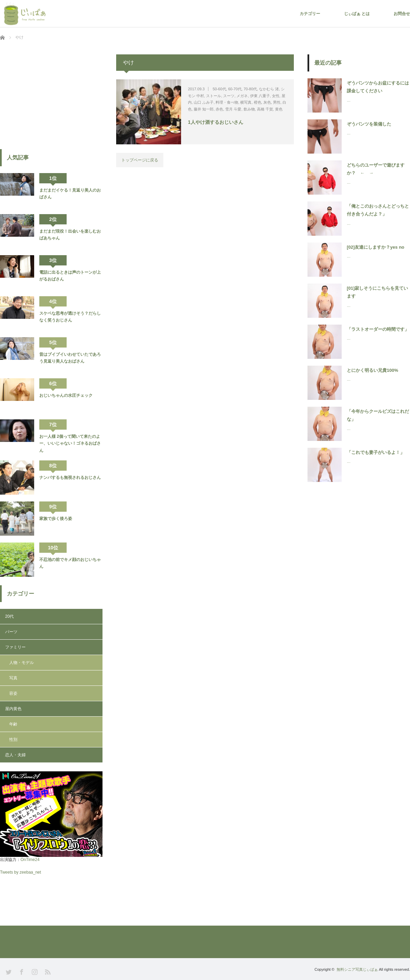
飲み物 (249, 109)
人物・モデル (22, 663)
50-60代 (219, 89)
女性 (276, 96)
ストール (214, 96)
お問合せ (402, 14)
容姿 (13, 693)
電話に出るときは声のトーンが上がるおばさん (70, 276)
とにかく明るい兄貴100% (372, 370)
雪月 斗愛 (233, 109)
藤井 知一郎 (204, 109)
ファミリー (15, 647)
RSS (47, 971)
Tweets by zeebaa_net (20, 872)
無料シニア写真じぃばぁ (357, 969)
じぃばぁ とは (357, 14)
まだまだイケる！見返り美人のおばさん (70, 194)
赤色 (219, 109)
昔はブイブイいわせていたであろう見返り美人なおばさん (70, 358)
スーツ (229, 96)
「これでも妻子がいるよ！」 (376, 452)
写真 (13, 678)
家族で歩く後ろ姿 (56, 519)
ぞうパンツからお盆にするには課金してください (378, 87)
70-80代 (250, 89)
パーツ (11, 632)
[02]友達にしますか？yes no (375, 247)
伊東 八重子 (260, 96)
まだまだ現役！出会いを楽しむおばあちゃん (70, 235)
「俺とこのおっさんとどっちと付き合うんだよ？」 (378, 210)
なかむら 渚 (269, 89)
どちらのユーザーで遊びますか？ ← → (376, 169)
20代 (9, 616)
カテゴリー (310, 14)
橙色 (258, 102)
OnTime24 (30, 860)
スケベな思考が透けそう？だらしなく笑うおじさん (70, 317)
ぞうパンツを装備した (369, 124)
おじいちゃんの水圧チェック (66, 395)
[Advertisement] (51, 97)
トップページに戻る (140, 160)
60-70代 (235, 89)
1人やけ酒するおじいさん (216, 122)
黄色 (279, 109)
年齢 (13, 724)
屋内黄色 (13, 709)
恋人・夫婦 (15, 755)
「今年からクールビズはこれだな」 (378, 415)
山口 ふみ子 (204, 102)
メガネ (242, 96)
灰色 (267, 102)
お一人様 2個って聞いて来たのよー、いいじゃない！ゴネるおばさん (70, 443)
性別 (13, 740)
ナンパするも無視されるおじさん (70, 478)
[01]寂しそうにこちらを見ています (377, 292)
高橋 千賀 (265, 109)
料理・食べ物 (227, 102)
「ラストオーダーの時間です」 (378, 329)
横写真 (246, 102)
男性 (277, 102)
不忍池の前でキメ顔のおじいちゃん (70, 563)
